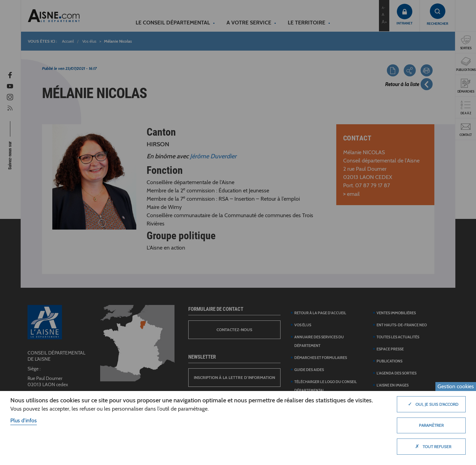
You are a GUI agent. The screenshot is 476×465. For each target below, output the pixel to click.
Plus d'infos (24, 420)
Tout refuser (431, 446)
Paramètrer (431, 425)
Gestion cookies (456, 386)
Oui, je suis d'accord (431, 404)
